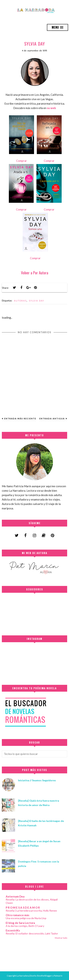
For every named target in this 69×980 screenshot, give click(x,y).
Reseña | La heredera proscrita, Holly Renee (31, 911)
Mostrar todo (61, 938)
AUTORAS (20, 301)
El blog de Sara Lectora (20, 923)
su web (51, 108)
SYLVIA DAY (37, 301)
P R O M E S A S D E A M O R (23, 907)
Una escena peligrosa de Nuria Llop (26, 918)
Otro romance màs (17, 915)
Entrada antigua (52, 419)
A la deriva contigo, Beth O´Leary (25, 926)
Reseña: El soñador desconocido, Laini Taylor (32, 933)
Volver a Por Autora (35, 273)
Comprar (22, 161)
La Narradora (23, 976)
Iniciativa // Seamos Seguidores (37, 780)
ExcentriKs (13, 930)
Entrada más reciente (20, 419)
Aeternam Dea (15, 896)
